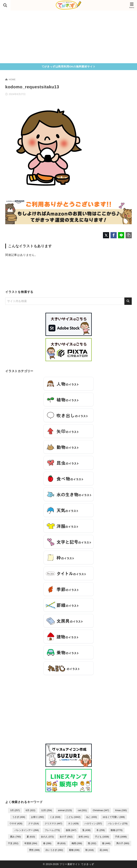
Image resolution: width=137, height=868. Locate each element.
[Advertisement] (68, 37)
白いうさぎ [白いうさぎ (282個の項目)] (54, 850)
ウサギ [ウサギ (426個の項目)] (16, 823)
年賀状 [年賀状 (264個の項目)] (31, 843)
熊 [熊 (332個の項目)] (92, 843)
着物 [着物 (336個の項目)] (74, 850)
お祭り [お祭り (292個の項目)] (37, 817)
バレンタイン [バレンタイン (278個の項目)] (118, 823)
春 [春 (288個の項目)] (47, 843)
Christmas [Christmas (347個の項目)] (101, 810)
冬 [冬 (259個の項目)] (101, 830)
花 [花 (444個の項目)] (104, 850)
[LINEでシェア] (121, 235)
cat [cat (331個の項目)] (82, 810)
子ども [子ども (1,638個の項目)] (102, 837)
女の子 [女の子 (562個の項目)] (66, 837)
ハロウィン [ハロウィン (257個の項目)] (93, 823)
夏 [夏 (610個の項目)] (31, 837)
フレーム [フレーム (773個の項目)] (52, 830)
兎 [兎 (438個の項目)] (86, 830)
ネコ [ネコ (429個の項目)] (73, 823)
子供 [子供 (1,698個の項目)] (121, 837)
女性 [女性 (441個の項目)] (84, 837)
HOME (10, 80)
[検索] (128, 301)
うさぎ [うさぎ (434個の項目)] (19, 817)
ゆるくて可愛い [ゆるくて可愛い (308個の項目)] (114, 817)
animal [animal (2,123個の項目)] (65, 810)
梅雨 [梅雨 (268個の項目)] (77, 843)
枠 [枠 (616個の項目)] (61, 843)
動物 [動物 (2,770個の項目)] (117, 830)
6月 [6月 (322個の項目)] (31, 810)
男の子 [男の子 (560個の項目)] (123, 843)
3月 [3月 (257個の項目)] (15, 810)
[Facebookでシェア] (114, 235)
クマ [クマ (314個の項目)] (34, 823)
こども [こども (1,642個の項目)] (73, 817)
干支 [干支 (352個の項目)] (13, 843)
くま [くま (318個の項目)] (55, 817)
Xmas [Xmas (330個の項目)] (121, 810)
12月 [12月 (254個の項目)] (47, 810)
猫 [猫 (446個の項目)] (106, 843)
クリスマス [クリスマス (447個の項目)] (53, 823)
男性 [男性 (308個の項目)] (34, 850)
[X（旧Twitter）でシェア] (106, 235)
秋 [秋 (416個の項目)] (90, 850)
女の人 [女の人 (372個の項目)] (47, 837)
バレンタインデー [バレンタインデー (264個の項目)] (27, 830)
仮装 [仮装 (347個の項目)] (71, 830)
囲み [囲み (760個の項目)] (15, 837)
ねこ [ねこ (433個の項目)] (92, 817)
